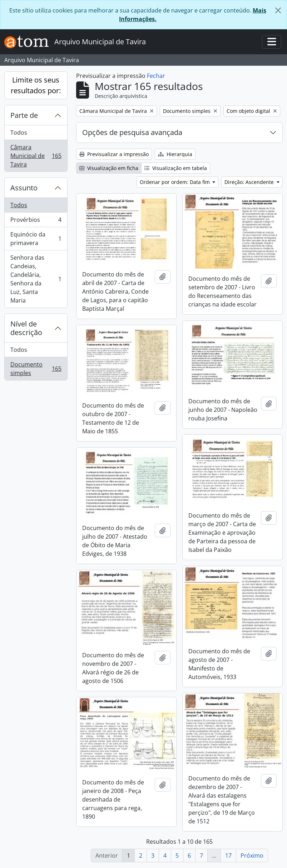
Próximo (252, 855)
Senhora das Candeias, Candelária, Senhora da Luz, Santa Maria (36, 279)
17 (228, 855)
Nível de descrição (26, 328)
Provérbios (36, 221)
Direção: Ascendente (250, 182)
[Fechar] (278, 10)
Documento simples (36, 369)
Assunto (24, 188)
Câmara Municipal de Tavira (36, 156)
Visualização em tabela (176, 168)
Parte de (24, 115)
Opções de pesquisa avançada (132, 132)
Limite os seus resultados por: (36, 85)
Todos (19, 133)
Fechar (156, 76)
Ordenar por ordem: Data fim (175, 182)
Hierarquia (175, 154)
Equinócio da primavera (36, 239)
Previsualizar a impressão (114, 154)
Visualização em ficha (109, 168)
